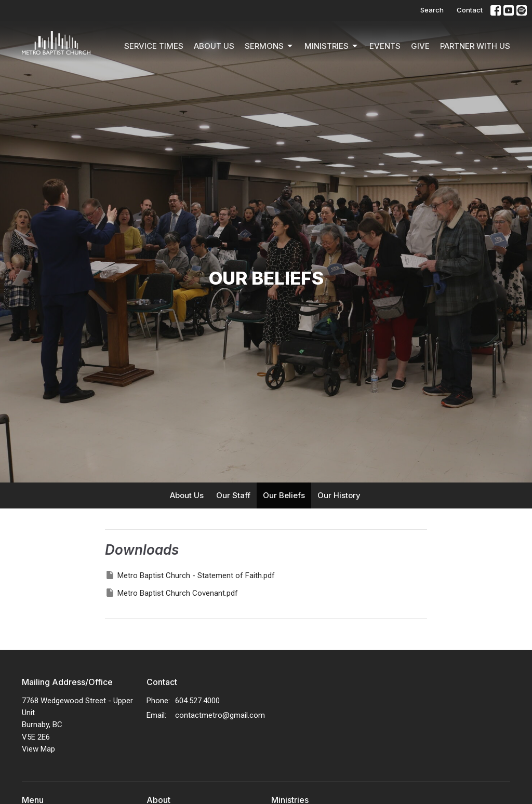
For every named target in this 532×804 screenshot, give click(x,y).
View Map (38, 749)
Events (385, 46)
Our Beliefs (284, 495)
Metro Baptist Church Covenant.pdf (171, 593)
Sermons (269, 46)
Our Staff (233, 495)
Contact (470, 10)
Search (432, 10)
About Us (214, 46)
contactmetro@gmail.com (220, 715)
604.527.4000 (197, 701)
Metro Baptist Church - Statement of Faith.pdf (190, 575)
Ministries (332, 46)
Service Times (154, 46)
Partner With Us (475, 46)
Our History (339, 495)
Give (420, 46)
